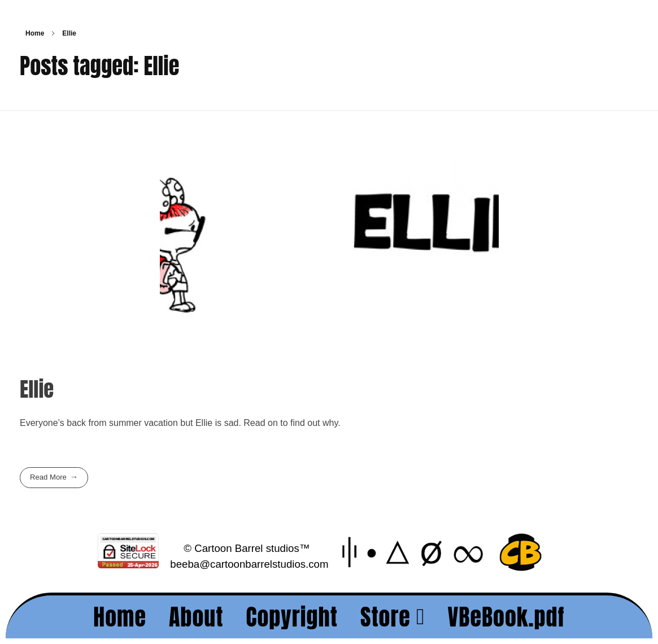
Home (35, 33)
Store (393, 617)
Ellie (37, 389)
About (196, 617)
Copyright (292, 617)
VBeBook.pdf (506, 617)
